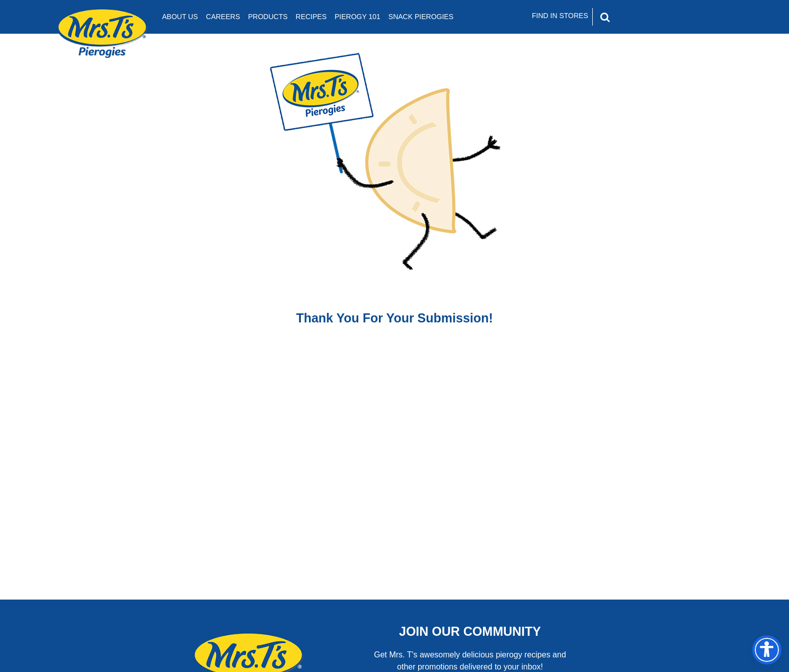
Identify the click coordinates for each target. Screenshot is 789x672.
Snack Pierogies (421, 17)
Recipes (311, 17)
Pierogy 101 (358, 17)
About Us (180, 17)
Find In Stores (560, 16)
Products (268, 17)
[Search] (648, 17)
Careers (223, 17)
